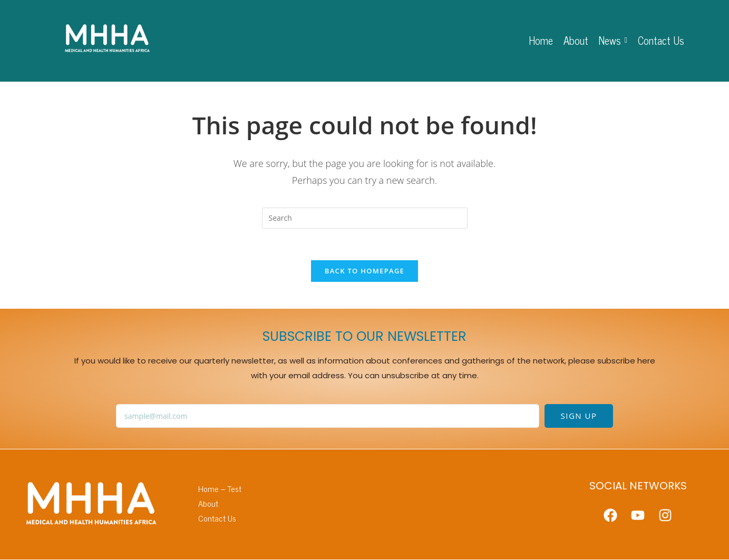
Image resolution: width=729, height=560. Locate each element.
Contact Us (217, 518)
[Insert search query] (365, 218)
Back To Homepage (364, 271)
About (208, 503)
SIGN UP (579, 416)
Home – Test (220, 489)
